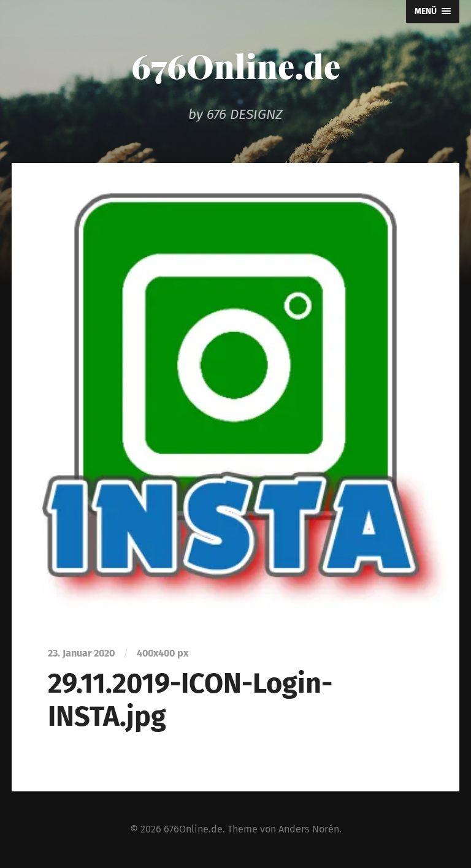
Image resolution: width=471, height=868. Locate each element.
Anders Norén (309, 829)
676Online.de (236, 66)
